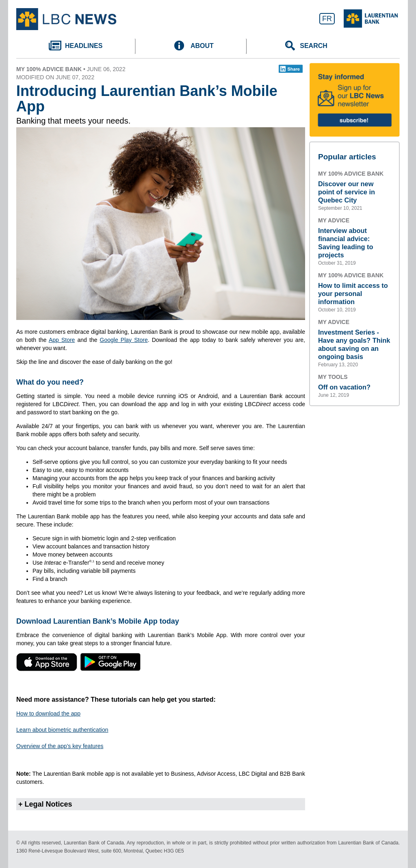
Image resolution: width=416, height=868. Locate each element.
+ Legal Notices (45, 804)
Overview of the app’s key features (60, 746)
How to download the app (48, 714)
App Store (62, 340)
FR (327, 19)
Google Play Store (124, 340)
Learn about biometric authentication (62, 730)
